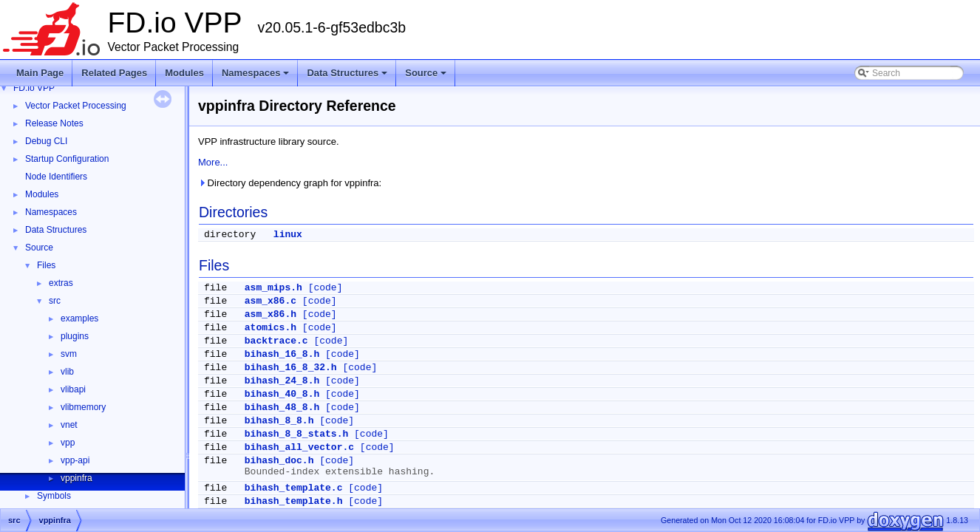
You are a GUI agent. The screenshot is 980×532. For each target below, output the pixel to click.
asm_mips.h (273, 288)
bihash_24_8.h (282, 381)
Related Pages (114, 73)
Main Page (40, 73)
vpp (68, 443)
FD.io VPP (34, 88)
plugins (75, 336)
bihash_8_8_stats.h (296, 434)
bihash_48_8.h (282, 407)
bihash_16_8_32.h (291, 368)
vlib (67, 372)
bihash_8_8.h (279, 421)
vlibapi (73, 389)
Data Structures (348, 77)
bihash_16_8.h (282, 354)
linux (288, 235)
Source (427, 77)
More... (213, 162)
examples (79, 318)
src (55, 301)
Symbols (54, 496)
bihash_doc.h (279, 461)
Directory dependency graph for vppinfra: (290, 183)
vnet (69, 425)
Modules (184, 73)
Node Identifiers (56, 177)
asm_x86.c (270, 301)
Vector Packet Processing (76, 106)
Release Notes (54, 123)
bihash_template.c (294, 488)
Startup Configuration (67, 159)
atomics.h (270, 328)
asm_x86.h (270, 314)
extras (61, 283)
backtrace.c (276, 341)
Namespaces (257, 77)
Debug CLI (46, 141)
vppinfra (76, 478)
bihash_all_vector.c (299, 447)
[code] (326, 288)
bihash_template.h (294, 501)
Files (46, 265)
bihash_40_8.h (282, 394)
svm (69, 354)
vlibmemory (83, 407)
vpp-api (75, 460)
